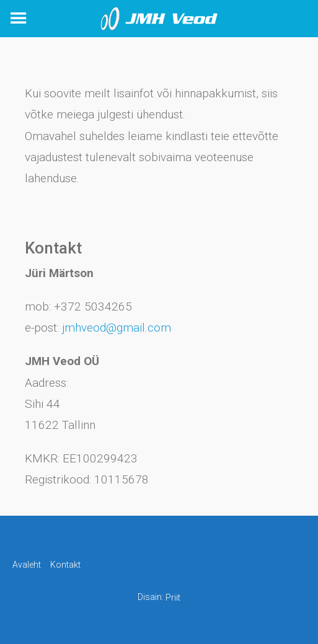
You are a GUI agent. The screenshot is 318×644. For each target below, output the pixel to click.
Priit (173, 598)
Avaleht (27, 565)
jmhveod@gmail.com (117, 328)
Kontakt (65, 565)
